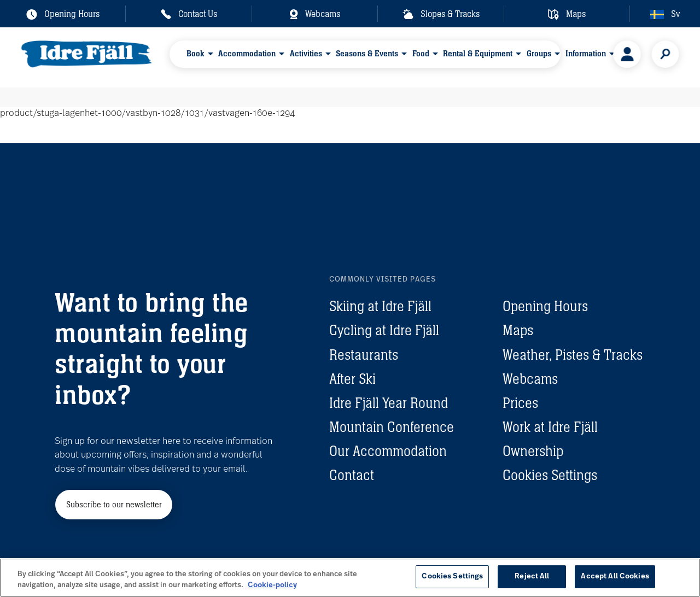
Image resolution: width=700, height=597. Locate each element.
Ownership (533, 451)
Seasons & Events (367, 57)
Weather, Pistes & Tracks (573, 355)
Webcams (530, 379)
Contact (352, 475)
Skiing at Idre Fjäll (380, 306)
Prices (520, 403)
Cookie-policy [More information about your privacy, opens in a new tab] (272, 585)
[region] (350, 578)
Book (196, 57)
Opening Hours (545, 306)
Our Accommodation (388, 451)
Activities (306, 57)
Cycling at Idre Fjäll (384, 330)
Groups (539, 57)
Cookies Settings (550, 475)
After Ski (352, 379)
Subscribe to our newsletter (114, 504)
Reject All (532, 576)
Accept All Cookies (615, 576)
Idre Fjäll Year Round (389, 403)
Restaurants (364, 355)
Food (421, 57)
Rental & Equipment (478, 57)
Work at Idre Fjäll (550, 427)
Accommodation (247, 57)
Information (586, 57)
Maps (518, 330)
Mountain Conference (392, 427)
